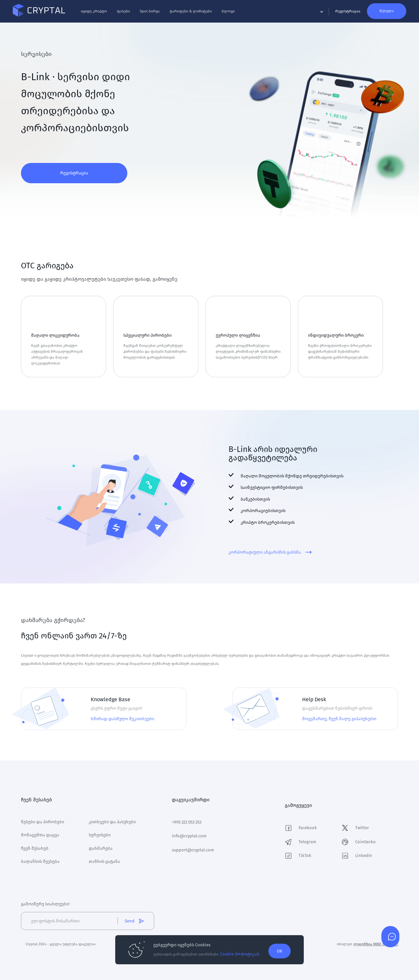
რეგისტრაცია (74, 173)
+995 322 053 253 (187, 821)
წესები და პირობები (43, 820)
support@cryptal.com (193, 849)
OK (280, 950)
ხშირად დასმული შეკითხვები (122, 719)
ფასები (132, 13)
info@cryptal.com (189, 835)
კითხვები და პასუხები (112, 820)
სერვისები (100, 834)
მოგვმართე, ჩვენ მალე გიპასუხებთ (339, 719)
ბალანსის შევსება (40, 860)
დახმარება (101, 847)
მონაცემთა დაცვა (40, 834)
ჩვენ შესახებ (35, 847)
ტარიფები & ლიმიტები (199, 13)
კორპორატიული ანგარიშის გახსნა (270, 552)
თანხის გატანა (104, 860)
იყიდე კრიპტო (102, 13)
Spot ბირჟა (158, 13)
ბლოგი (236, 13)
